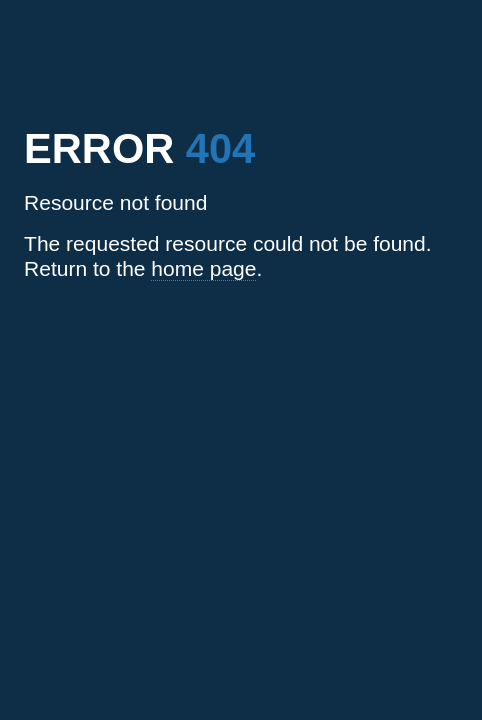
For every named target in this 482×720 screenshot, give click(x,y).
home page (203, 268)
